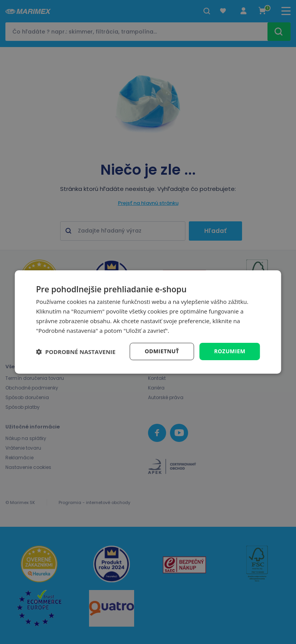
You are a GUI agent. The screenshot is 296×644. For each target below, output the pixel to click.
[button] (76, 352)
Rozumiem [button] (230, 351)
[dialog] (148, 322)
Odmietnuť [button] (162, 351)
